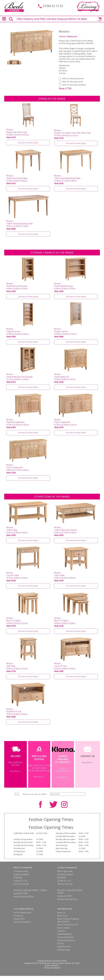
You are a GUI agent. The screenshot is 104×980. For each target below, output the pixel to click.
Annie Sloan (62, 920)
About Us (61, 917)
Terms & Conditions (22, 926)
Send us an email (21, 888)
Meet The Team (64, 951)
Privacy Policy (19, 923)
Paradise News (64, 954)
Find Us (61, 948)
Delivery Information (66, 944)
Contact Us (18, 920)
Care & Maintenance (22, 917)
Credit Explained (65, 938)
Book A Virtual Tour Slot (68, 929)
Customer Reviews (65, 941)
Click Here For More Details (28, 147)
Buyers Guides (64, 932)
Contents (61, 935)
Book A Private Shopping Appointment (68, 924)
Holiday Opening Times (24, 901)
